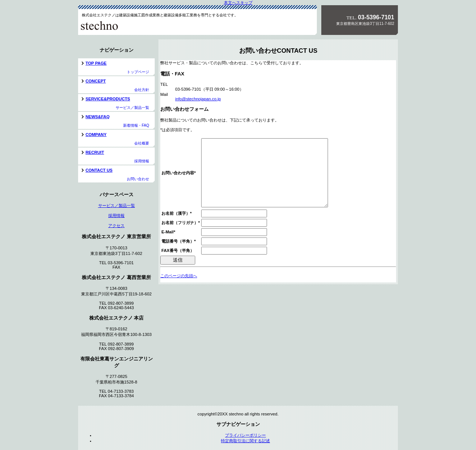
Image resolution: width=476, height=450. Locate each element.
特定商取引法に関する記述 (245, 441)
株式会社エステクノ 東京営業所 (130, 25)
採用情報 (116, 216)
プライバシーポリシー (245, 435)
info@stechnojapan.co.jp (198, 99)
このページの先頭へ (179, 289)
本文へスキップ (238, 3)
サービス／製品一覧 (117, 205)
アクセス (116, 226)
